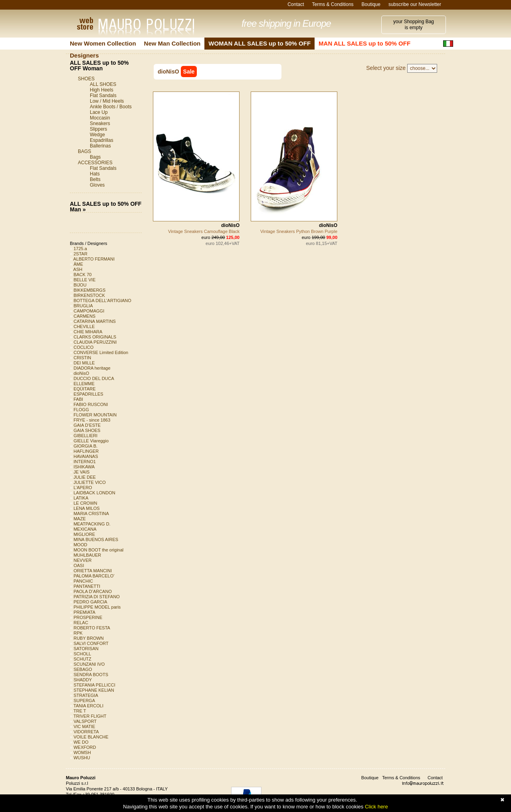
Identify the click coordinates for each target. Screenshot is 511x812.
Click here (376, 807)
